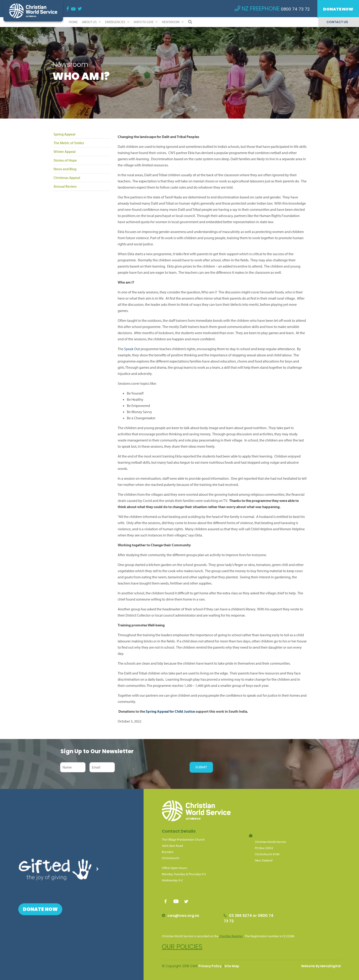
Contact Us (337, 22)
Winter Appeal (65, 152)
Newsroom (173, 22)
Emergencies (117, 22)
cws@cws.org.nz (183, 916)
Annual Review (65, 186)
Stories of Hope (65, 160)
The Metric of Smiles (69, 143)
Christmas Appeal (67, 178)
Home (73, 22)
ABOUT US (91, 22)
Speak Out (132, 349)
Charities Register (231, 936)
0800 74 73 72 (295, 9)
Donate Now (338, 9)
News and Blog (65, 169)
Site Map (232, 966)
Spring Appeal (64, 134)
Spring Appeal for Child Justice (170, 711)
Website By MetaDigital (321, 966)
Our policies (182, 947)
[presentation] (151, 767)
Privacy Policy (210, 966)
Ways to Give (146, 22)
